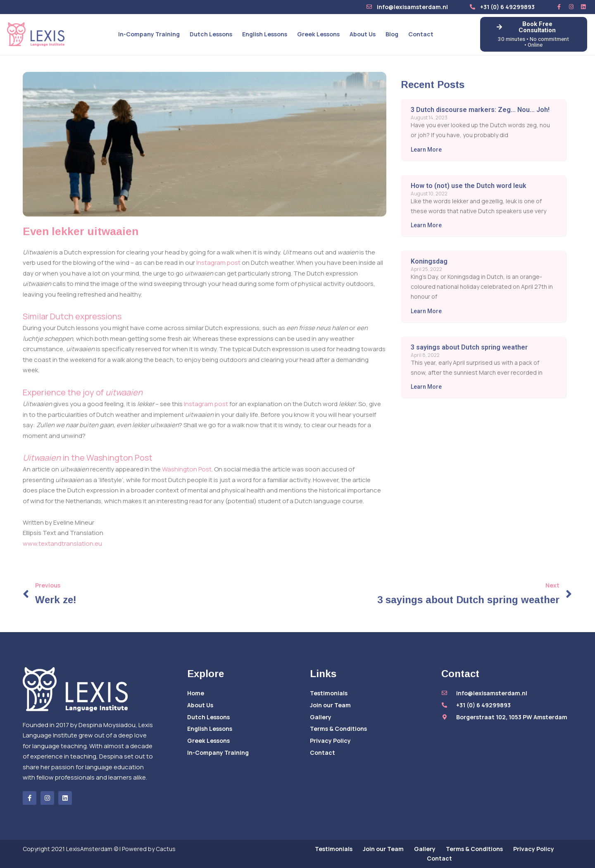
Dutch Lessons (211, 34)
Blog (392, 34)
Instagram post (218, 263)
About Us (363, 34)
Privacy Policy (330, 741)
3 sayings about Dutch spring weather (469, 347)
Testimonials (329, 693)
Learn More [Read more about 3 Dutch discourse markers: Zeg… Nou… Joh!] (426, 150)
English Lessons (265, 34)
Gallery (321, 717)
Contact (421, 34)
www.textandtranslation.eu (62, 543)
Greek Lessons (318, 34)
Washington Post (187, 469)
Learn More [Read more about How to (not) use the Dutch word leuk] (426, 225)
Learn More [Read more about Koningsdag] (426, 311)
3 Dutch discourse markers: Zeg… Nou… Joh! (480, 110)
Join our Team (330, 705)
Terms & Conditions (338, 729)
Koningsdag (429, 261)
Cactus (166, 849)
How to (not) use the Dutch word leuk (469, 186)
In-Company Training (149, 34)
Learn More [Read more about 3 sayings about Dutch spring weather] (426, 387)
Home (196, 693)
